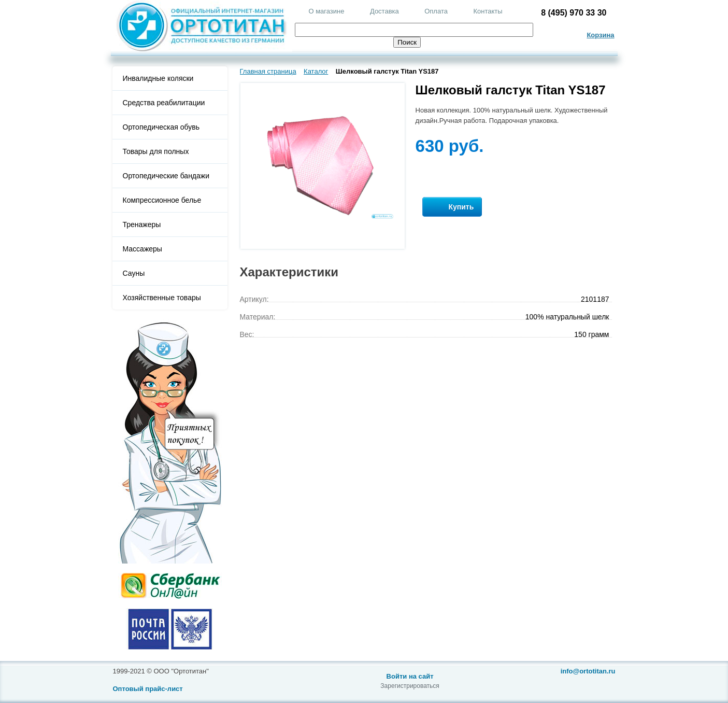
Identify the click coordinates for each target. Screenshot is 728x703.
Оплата (436, 11)
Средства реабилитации (164, 103)
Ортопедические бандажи (166, 176)
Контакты (488, 11)
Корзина (600, 35)
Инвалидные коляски (158, 78)
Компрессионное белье (162, 200)
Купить (452, 207)
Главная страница (268, 71)
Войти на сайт (410, 676)
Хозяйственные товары (162, 298)
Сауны (134, 273)
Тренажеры (142, 224)
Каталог (316, 71)
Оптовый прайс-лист (148, 689)
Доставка (384, 11)
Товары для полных (156, 151)
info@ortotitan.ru (588, 671)
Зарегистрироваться (410, 686)
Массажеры (142, 249)
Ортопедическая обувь (161, 127)
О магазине (326, 11)
